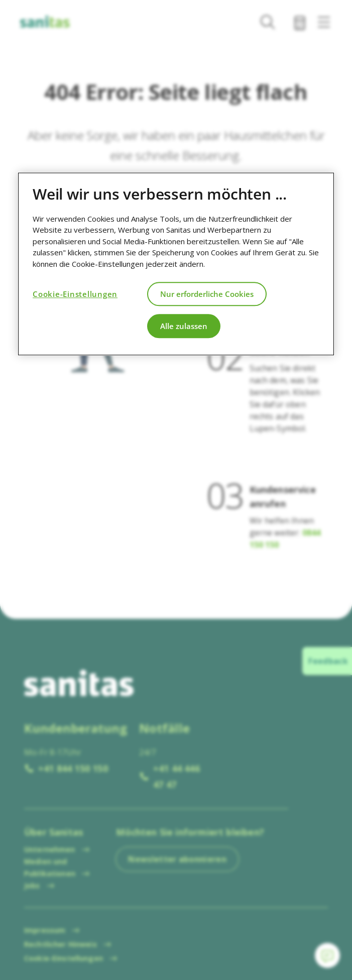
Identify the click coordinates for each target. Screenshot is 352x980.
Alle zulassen (184, 326)
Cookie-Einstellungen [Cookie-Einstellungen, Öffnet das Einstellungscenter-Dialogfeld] (75, 294)
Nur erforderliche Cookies (207, 294)
